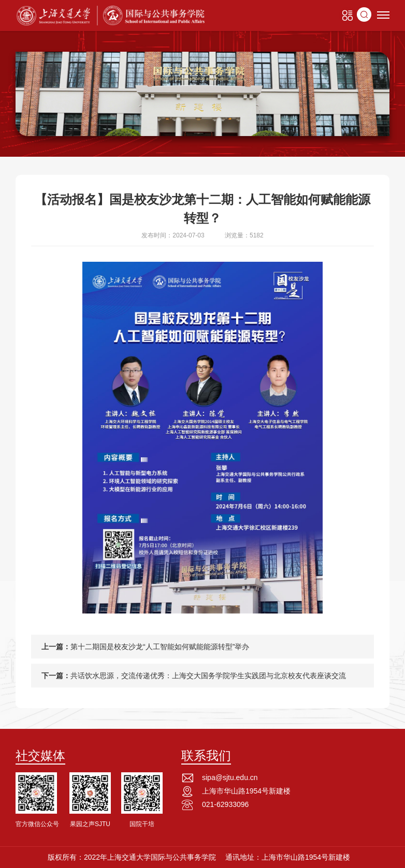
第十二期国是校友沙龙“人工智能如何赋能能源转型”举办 (160, 647)
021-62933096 (225, 804)
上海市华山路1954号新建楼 (246, 791)
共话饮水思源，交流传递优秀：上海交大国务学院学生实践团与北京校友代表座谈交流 (208, 676)
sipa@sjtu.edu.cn (230, 777)
